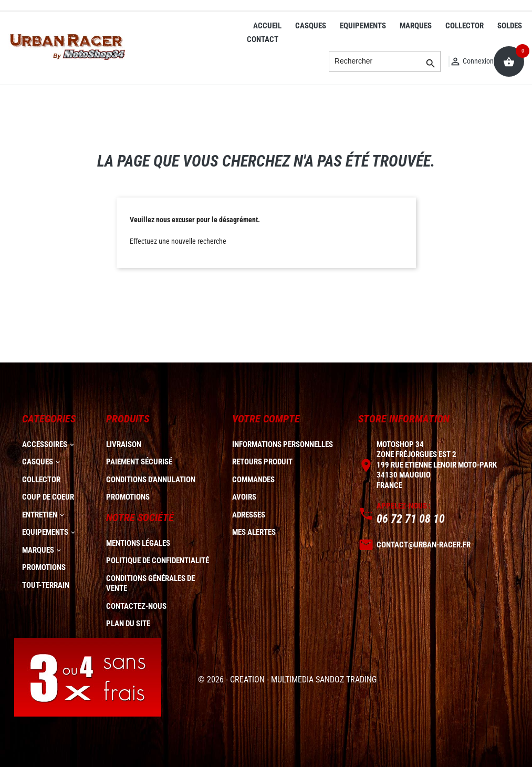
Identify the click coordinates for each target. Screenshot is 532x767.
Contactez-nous (136, 606)
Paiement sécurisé (139, 462)
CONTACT (263, 39)
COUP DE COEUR (48, 497)
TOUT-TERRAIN (46, 585)
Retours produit (262, 462)
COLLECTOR (465, 26)
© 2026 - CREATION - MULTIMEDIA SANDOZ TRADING (287, 680)
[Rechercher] (385, 61)
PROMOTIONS (44, 567)
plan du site (128, 624)
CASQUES (311, 26)
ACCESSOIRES (45, 444)
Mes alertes (254, 532)
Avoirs (244, 497)
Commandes (253, 480)
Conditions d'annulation (151, 480)
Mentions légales (138, 543)
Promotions (128, 497)
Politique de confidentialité (158, 561)
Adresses (249, 515)
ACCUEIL (267, 26)
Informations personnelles (283, 444)
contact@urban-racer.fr (424, 545)
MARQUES (416, 26)
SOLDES (510, 26)
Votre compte (266, 419)
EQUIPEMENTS (363, 26)
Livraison (124, 444)
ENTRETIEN (40, 515)
